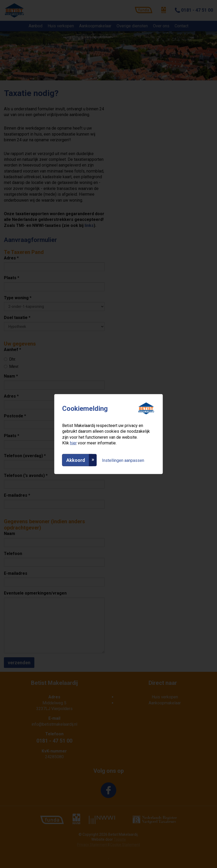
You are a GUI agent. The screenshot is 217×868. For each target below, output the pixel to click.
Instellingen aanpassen (123, 460)
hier (73, 443)
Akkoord (76, 460)
